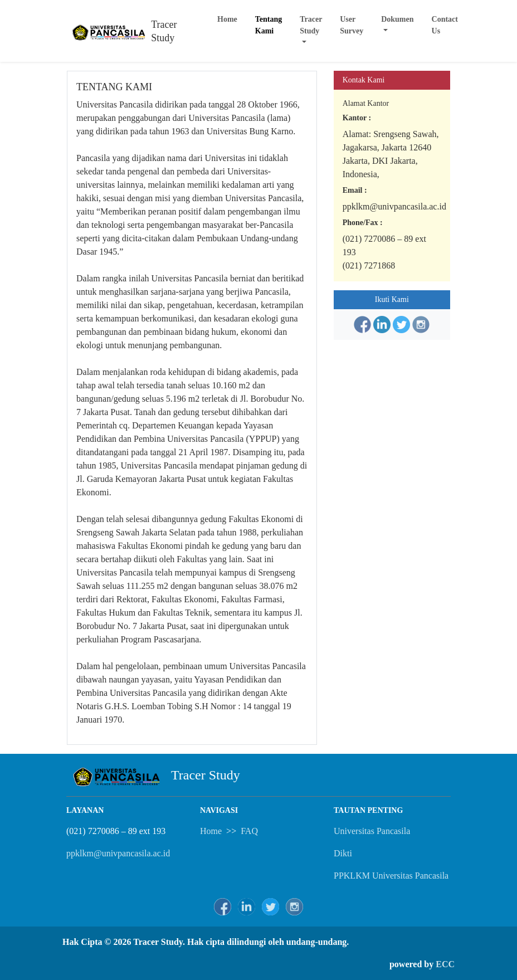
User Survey (352, 25)
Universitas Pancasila (372, 831)
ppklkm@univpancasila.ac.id (118, 853)
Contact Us (445, 25)
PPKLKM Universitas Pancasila (391, 876)
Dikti (343, 853)
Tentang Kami (269, 25)
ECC (445, 964)
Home (227, 19)
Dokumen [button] (397, 19)
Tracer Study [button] (311, 25)
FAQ (249, 831)
